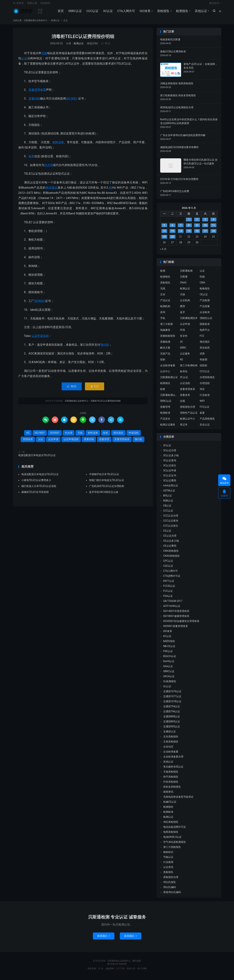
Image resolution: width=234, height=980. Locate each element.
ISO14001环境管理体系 (176, 614)
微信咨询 (214, 5)
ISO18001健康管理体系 (176, 619)
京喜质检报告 (171, 744)
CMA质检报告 (171, 554)
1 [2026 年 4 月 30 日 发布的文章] (189, 222)
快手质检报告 (171, 780)
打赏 (95, 389)
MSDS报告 (169, 644)
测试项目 (52, 190)
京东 (163, 297)
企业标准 (205, 315)
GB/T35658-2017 (173, 604)
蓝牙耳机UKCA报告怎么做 (104, 495)
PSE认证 (168, 654)
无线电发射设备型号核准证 (178, 800)
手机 (163, 321)
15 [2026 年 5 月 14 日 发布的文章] (189, 234)
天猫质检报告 (171, 775)
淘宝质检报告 (171, 825)
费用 (182, 309)
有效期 (203, 362)
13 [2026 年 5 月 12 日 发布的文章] (172, 234)
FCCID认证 (169, 589)
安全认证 (205, 427)
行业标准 (205, 398)
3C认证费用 (170, 483)
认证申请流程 (40, 339)
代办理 (49, 168)
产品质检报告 (207, 421)
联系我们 (104, 939)
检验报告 (205, 291)
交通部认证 (170, 734)
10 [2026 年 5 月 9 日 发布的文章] (205, 228)
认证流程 (185, 386)
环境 (182, 333)
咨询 (163, 315)
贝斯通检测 (186, 273)
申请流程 (134, 435)
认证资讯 (168, 870)
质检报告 (163, 13)
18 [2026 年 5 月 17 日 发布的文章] (213, 234)
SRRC (183, 350)
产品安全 (165, 421)
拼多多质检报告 (172, 790)
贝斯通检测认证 (169, 380)
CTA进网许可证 (172, 579)
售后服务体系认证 (173, 770)
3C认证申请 (170, 473)
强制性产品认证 (189, 415)
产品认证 (165, 303)
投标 (163, 362)
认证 (24, 61)
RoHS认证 (169, 664)
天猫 (182, 297)
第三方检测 (166, 327)
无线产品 (165, 356)
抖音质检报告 (171, 785)
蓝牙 (182, 315)
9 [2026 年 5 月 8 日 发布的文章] (197, 228)
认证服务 (185, 356)
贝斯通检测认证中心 (169, 398)
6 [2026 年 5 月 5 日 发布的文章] (172, 228)
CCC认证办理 (171, 519)
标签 (31, 159)
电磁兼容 (165, 333)
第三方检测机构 (189, 368)
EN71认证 (169, 584)
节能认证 (168, 860)
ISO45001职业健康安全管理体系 (181, 624)
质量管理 (104, 442)
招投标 (203, 368)
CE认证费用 (170, 549)
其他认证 (201, 13)
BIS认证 (168, 498)
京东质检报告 (171, 739)
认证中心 (165, 374)
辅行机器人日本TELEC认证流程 (39, 489)
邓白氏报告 (170, 885)
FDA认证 (168, 599)
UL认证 (167, 689)
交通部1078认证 (172, 704)
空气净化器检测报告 (175, 845)
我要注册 (32, 5)
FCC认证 (205, 409)
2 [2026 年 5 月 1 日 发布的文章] (197, 222)
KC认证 (167, 639)
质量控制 (34, 101)
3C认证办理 (170, 453)
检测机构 (165, 309)
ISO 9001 (72, 101)
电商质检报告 (171, 835)
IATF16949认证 (172, 609)
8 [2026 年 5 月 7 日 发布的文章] (189, 228)
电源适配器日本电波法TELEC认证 (37, 458)
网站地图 (137, 964)
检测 (163, 273)
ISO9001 (40, 304)
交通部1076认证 (172, 694)
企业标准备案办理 (173, 759)
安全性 (184, 338)
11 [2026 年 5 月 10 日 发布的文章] (213, 228)
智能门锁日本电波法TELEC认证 (107, 483)
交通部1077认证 (172, 699)
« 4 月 (163, 252)
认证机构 (185, 303)
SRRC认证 (75, 13)
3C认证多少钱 (171, 458)
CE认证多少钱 (171, 544)
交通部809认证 (172, 724)
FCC (202, 338)
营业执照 (205, 350)
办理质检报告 (207, 380)
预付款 (105, 347)
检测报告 (182, 13)
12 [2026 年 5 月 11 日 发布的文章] (164, 234)
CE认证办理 (170, 539)
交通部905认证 (172, 729)
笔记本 (184, 427)
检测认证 (55, 23)
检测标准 (165, 415)
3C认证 (107, 13)
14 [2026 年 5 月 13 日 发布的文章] (181, 234)
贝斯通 (184, 279)
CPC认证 (168, 564)
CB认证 (167, 508)
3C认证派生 (170, 468)
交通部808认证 (172, 719)
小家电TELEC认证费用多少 (36, 483)
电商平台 (205, 333)
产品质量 (205, 309)
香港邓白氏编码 (172, 895)
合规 (182, 404)
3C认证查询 (170, 463)
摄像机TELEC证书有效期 (35, 495)
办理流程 (205, 386)
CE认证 (204, 297)
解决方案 (165, 350)
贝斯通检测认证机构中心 (23, 13)
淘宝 (202, 392)
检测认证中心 (187, 421)
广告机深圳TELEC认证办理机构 (107, 489)
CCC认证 (92, 13)
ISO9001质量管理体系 (176, 629)
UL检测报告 (170, 684)
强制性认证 (206, 321)
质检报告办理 (187, 409)
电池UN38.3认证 (172, 840)
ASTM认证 (169, 493)
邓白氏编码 (170, 890)
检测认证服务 (168, 427)
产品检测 (205, 303)
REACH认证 (170, 659)
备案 (202, 415)
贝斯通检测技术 (189, 321)
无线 (44, 56)
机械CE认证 (170, 805)
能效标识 (168, 855)
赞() (106, 46)
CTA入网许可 (126, 13)
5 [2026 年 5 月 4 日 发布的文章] (164, 228)
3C (181, 344)
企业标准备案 (168, 368)
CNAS (183, 285)
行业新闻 (168, 865)
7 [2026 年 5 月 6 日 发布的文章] (181, 228)
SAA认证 (168, 669)
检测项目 (165, 386)
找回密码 (45, 5)
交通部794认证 (172, 709)
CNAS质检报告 (172, 559)
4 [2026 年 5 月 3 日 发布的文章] (213, 222)
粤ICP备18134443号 (117, 967)
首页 (60, 13)
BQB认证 (168, 503)
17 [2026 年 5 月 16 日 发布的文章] (205, 234)
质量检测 (165, 344)
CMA (202, 285)
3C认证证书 (170, 478)
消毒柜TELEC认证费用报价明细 (83, 39)
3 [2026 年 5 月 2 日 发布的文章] (205, 222)
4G (111, 190)
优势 (202, 356)
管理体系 (28, 442)
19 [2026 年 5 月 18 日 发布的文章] (164, 240)
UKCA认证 (169, 679)
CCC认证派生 (171, 529)
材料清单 (58, 145)
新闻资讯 (168, 795)
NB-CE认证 (169, 649)
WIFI (202, 404)
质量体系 (185, 398)
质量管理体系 (37, 92)
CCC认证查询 (171, 524)
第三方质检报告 (172, 850)
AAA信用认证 (171, 488)
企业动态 (168, 749)
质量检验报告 (168, 338)
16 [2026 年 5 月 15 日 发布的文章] (197, 234)
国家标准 (205, 327)
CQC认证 (168, 569)
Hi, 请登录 (18, 5)
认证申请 (53, 442)
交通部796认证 (172, 714)
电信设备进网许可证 (175, 830)
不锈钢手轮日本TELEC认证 (104, 477)
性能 (202, 279)
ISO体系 (145, 13)
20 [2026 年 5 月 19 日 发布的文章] (172, 240)
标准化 (184, 374)
